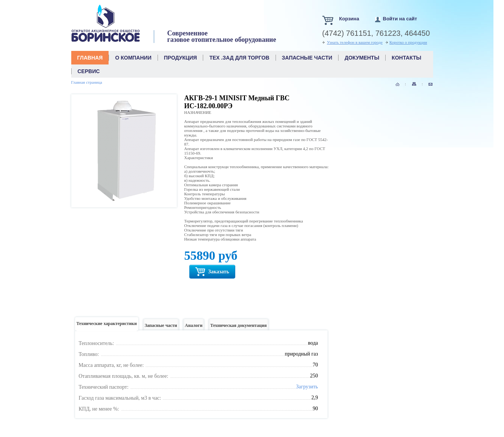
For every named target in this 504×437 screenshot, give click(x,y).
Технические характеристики (107, 326)
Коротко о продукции (408, 42)
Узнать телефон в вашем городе (355, 42)
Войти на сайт (400, 19)
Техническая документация (239, 327)
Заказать (212, 272)
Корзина (349, 19)
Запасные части (161, 327)
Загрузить (307, 387)
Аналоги (194, 327)
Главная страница (87, 82)
